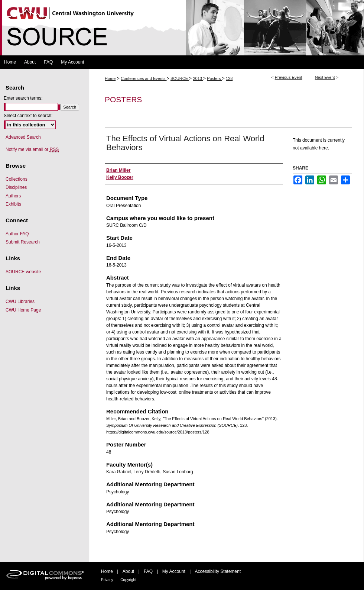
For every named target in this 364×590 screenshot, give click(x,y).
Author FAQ (17, 234)
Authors (13, 196)
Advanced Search (23, 137)
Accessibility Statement (218, 571)
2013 (198, 78)
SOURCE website (23, 272)
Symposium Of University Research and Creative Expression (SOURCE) (182, 28)
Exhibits (13, 204)
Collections (17, 179)
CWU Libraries (20, 302)
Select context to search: (28, 116)
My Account (174, 571)
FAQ (148, 571)
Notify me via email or (32, 149)
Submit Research (23, 242)
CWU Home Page (23, 310)
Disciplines (16, 187)
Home (110, 78)
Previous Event (289, 77)
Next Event (325, 77)
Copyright (128, 580)
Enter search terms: (23, 98)
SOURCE (180, 78)
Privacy (107, 580)
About (128, 571)
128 (229, 78)
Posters (214, 78)
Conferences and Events (144, 78)
